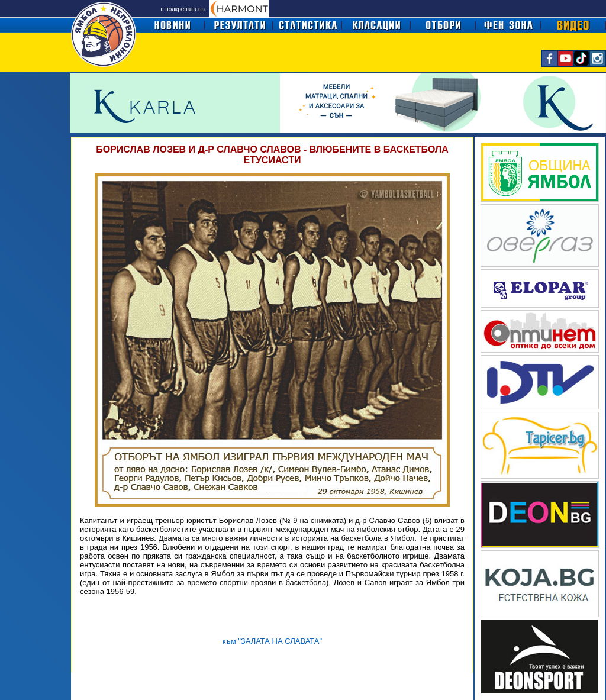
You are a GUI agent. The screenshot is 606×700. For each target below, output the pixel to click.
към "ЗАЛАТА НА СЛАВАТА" (272, 641)
